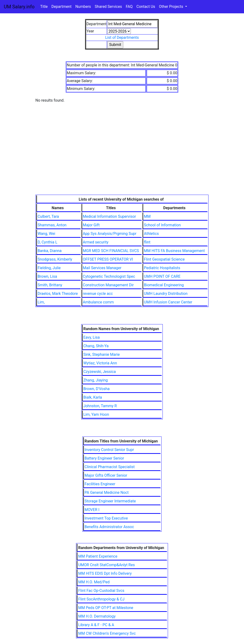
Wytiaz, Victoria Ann (100, 363)
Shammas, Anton (52, 225)
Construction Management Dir (108, 285)
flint (147, 242)
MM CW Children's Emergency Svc (107, 633)
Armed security (96, 242)
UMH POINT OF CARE (162, 276)
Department (61, 7)
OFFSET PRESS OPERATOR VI (108, 259)
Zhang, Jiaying (96, 380)
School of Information (162, 225)
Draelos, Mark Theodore (58, 294)
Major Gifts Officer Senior (106, 475)
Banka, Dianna (50, 251)
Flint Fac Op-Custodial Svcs (101, 591)
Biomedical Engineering (164, 285)
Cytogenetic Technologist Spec (109, 276)
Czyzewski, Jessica (100, 372)
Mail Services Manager (102, 268)
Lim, (41, 302)
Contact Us (146, 7)
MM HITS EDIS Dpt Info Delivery (105, 573)
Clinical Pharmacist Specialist (110, 467)
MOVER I (92, 510)
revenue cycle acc (98, 294)
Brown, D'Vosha (97, 389)
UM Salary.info (19, 7)
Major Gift (91, 225)
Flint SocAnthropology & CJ (101, 599)
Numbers (83, 7)
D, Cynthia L (48, 242)
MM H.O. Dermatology (97, 616)
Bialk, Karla (93, 397)
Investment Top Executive (106, 518)
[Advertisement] (122, 159)
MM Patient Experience (98, 556)
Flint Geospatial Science (164, 259)
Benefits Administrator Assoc (109, 527)
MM (147, 216)
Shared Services (108, 7)
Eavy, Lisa (92, 337)
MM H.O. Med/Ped (94, 582)
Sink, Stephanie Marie (102, 354)
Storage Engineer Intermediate (110, 501)
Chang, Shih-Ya (96, 346)
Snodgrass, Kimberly (55, 259)
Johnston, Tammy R (100, 406)
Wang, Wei (46, 234)
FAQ (129, 7)
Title (44, 7)
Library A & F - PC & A (96, 625)
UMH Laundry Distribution (166, 294)
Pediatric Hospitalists (162, 268)
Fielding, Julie (49, 268)
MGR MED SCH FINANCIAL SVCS (111, 251)
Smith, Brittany (50, 285)
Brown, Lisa (47, 276)
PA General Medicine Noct (107, 493)
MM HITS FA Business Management (174, 251)
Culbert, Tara (48, 216)
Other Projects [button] (172, 7)
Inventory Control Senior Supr (109, 450)
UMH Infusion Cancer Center (168, 302)
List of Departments (122, 37)
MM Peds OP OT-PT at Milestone (106, 608)
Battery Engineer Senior (104, 458)
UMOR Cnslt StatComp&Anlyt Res (107, 565)
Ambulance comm (98, 302)
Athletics (151, 234)
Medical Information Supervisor (109, 216)
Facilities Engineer (100, 484)
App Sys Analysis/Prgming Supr (110, 234)
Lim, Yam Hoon (96, 414)
